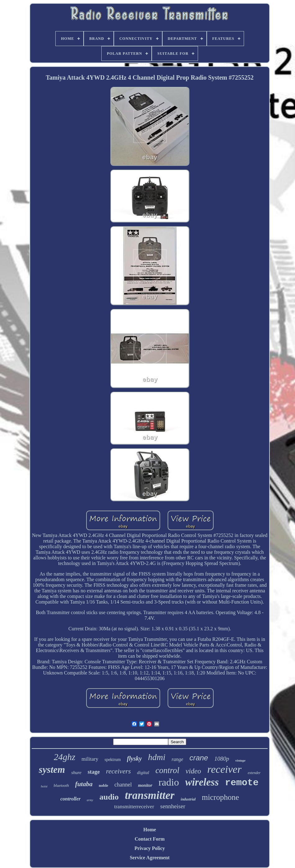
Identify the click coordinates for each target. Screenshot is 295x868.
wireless (202, 782)
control (167, 770)
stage (94, 772)
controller (70, 799)
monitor (145, 785)
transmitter (150, 795)
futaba (84, 784)
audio (109, 797)
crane (199, 758)
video (193, 771)
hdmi (157, 757)
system (52, 770)
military (90, 759)
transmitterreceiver (134, 807)
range (177, 759)
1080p (222, 759)
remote (242, 783)
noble (104, 785)
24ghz (65, 757)
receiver (224, 769)
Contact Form (150, 839)
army (90, 800)
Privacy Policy (150, 848)
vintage (240, 760)
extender (254, 773)
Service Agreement (150, 858)
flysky (134, 758)
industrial (188, 799)
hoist (44, 786)
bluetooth (61, 785)
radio (169, 782)
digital (143, 772)
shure (76, 772)
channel (123, 785)
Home (150, 830)
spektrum (113, 760)
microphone (220, 797)
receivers (118, 771)
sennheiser (173, 806)
